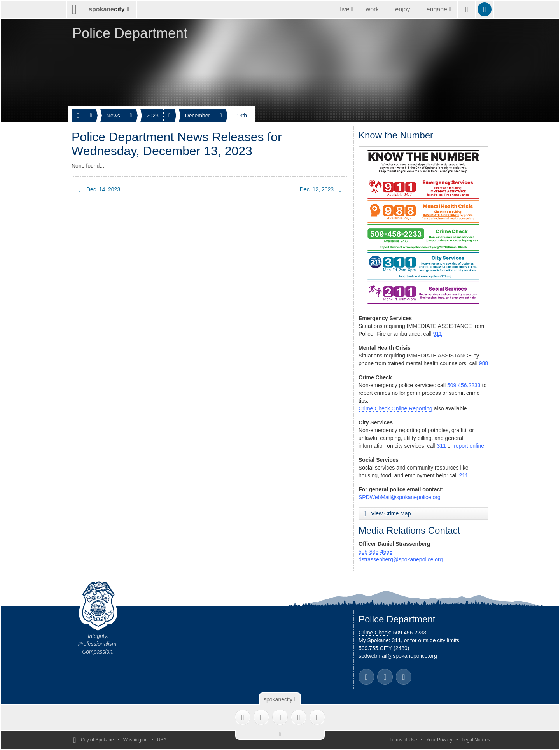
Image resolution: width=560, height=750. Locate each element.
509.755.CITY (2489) (384, 648)
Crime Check (374, 633)
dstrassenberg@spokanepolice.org (401, 559)
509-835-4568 (375, 552)
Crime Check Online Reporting (395, 408)
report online (469, 446)
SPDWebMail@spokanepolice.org (400, 497)
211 (463, 475)
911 (437, 334)
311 (442, 446)
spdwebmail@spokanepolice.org (398, 656)
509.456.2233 (464, 385)
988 (484, 363)
